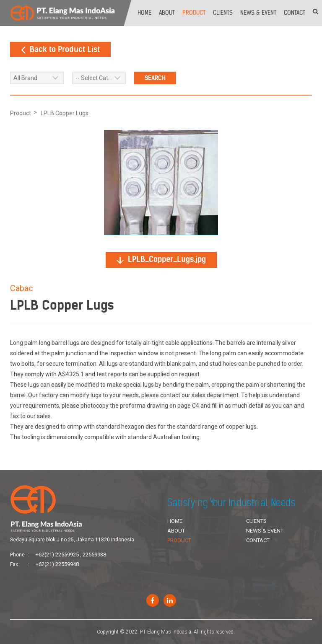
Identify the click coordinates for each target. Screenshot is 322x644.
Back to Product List (60, 49)
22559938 (94, 555)
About (167, 13)
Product (194, 13)
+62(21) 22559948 (57, 564)
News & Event (258, 13)
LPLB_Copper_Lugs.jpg (161, 259)
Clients (223, 13)
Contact (295, 13)
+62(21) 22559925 (57, 555)
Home (144, 13)
